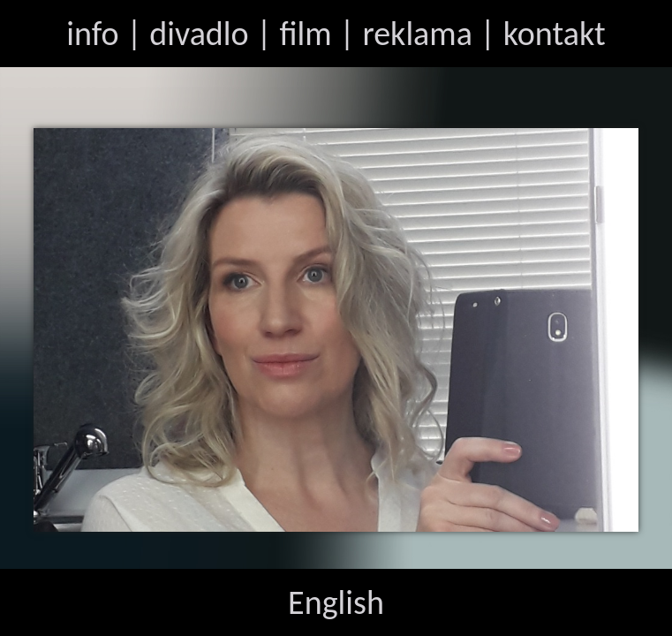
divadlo (199, 34)
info (92, 34)
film (305, 34)
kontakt (555, 34)
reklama (417, 34)
